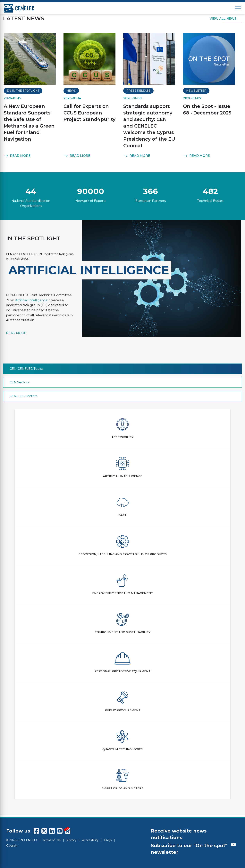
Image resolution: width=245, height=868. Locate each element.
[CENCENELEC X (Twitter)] (44, 831)
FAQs (108, 840)
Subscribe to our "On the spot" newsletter (193, 849)
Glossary (12, 846)
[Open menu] (238, 8)
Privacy (71, 840)
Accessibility (90, 840)
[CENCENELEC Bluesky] (68, 831)
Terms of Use (52, 840)
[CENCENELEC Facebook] (36, 831)
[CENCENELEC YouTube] (60, 831)
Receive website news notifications (179, 834)
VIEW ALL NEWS (223, 19)
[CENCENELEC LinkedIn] (52, 831)
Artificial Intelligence (31, 300)
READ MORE (17, 156)
